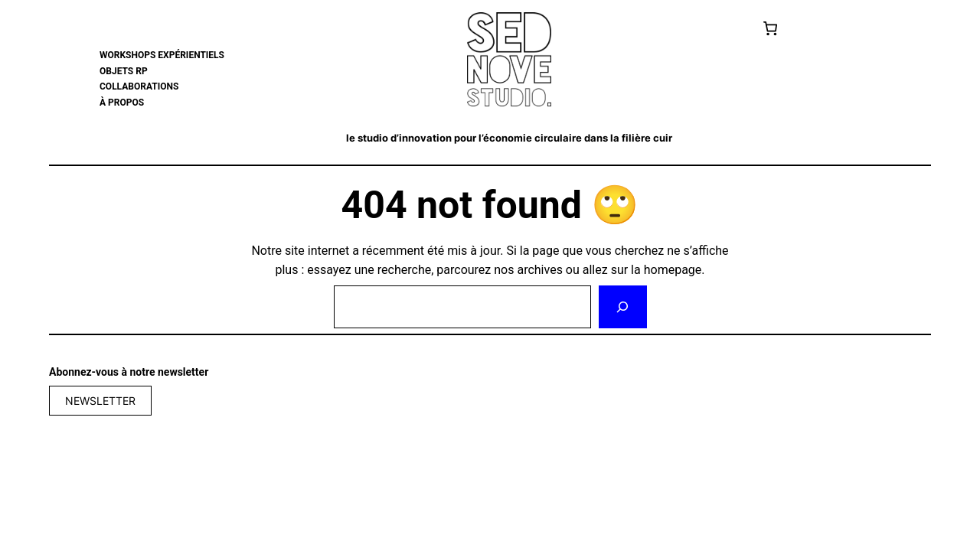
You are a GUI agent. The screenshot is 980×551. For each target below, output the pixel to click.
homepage (673, 270)
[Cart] (771, 28)
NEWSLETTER (100, 401)
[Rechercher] (622, 307)
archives (539, 270)
